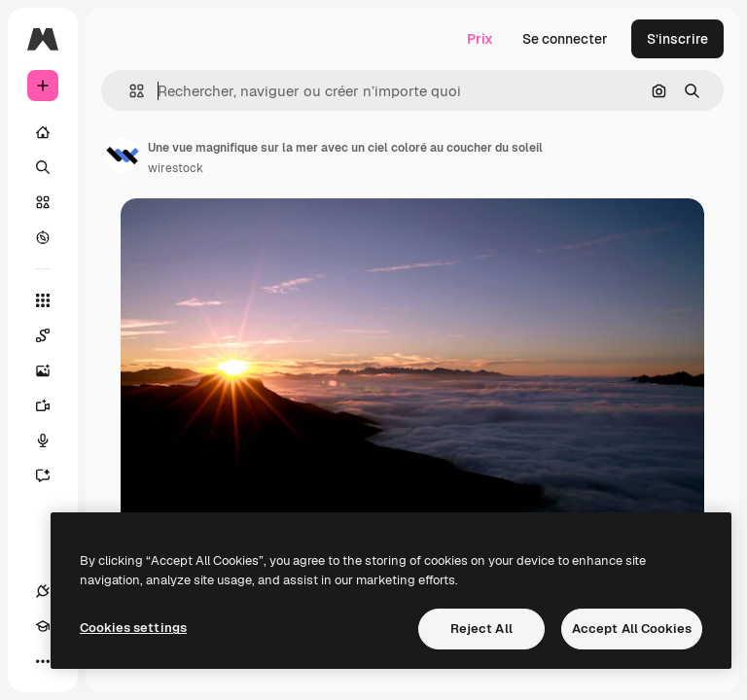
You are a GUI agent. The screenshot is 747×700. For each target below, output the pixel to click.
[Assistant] (53, 475)
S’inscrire (677, 39)
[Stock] (43, 202)
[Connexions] (43, 591)
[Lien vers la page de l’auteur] (123, 156)
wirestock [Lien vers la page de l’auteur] (176, 168)
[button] (129, 91)
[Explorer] (43, 237)
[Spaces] (53, 335)
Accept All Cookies (632, 629)
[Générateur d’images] (53, 370)
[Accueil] (43, 132)
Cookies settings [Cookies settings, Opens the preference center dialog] (133, 628)
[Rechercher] (43, 167)
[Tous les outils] (43, 300)
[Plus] (43, 661)
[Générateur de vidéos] (53, 405)
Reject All (481, 629)
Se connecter (565, 39)
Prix (480, 39)
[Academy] (43, 626)
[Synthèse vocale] (53, 440)
